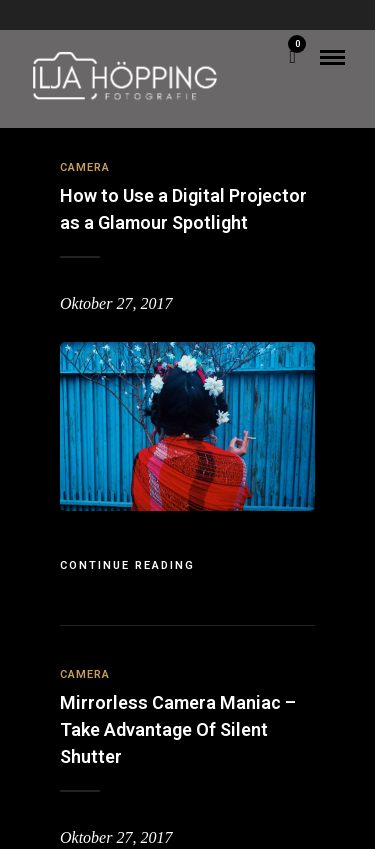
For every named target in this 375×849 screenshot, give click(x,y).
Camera (85, 167)
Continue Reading (127, 565)
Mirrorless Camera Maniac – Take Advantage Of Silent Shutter (178, 729)
